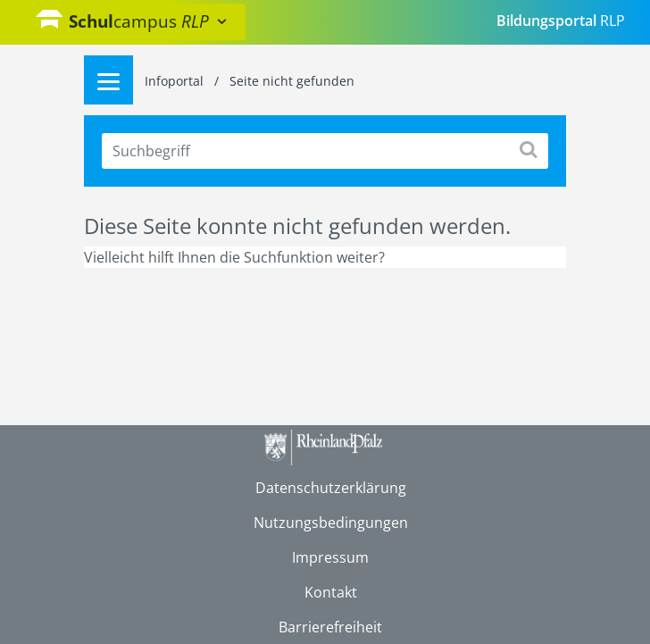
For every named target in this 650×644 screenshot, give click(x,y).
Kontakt (331, 592)
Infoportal (176, 81)
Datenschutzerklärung (331, 488)
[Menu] (108, 80)
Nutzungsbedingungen (331, 523)
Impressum (330, 557)
